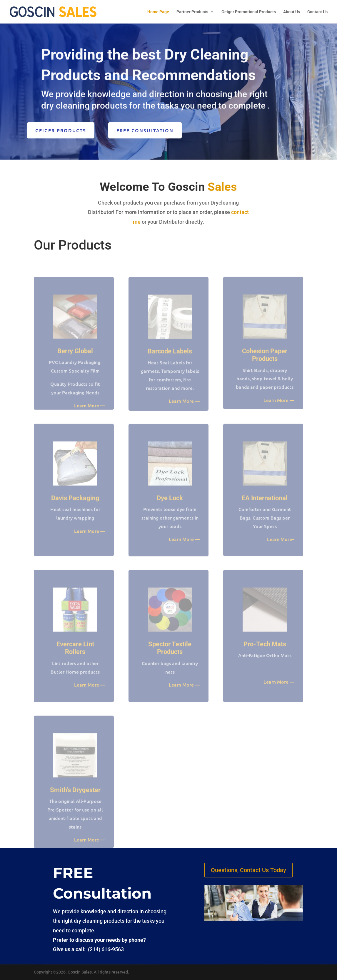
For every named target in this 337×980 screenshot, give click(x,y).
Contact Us (317, 12)
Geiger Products (61, 130)
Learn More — (279, 407)
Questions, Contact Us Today (248, 870)
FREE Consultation (145, 130)
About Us (292, 12)
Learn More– (281, 546)
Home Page (158, 12)
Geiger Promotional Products (249, 12)
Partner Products (192, 12)
